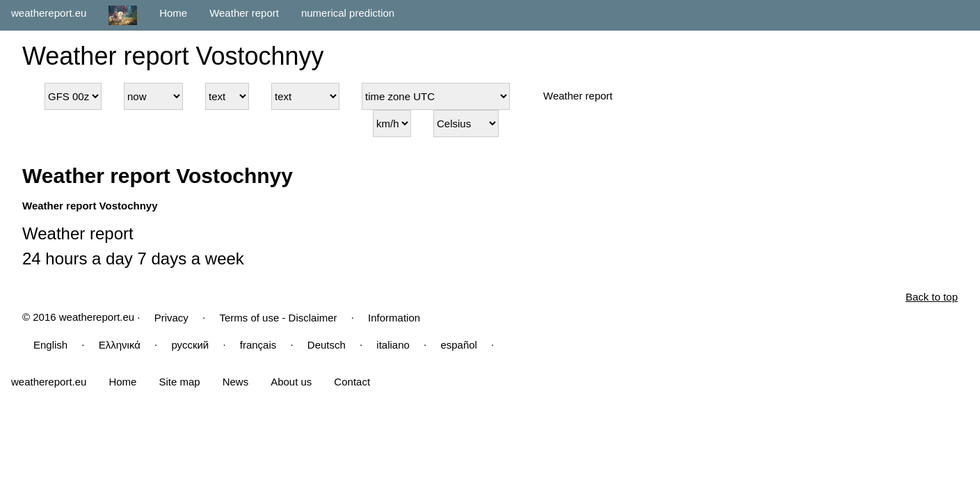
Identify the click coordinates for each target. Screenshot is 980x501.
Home (173, 13)
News (236, 382)
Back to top (932, 297)
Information (394, 318)
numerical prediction (348, 13)
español (459, 345)
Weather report (244, 13)
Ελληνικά (120, 345)
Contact (352, 382)
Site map (179, 382)
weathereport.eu (49, 13)
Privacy (171, 318)
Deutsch (327, 345)
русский (190, 345)
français (258, 345)
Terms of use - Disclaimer (278, 318)
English (50, 345)
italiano (393, 345)
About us (291, 382)
